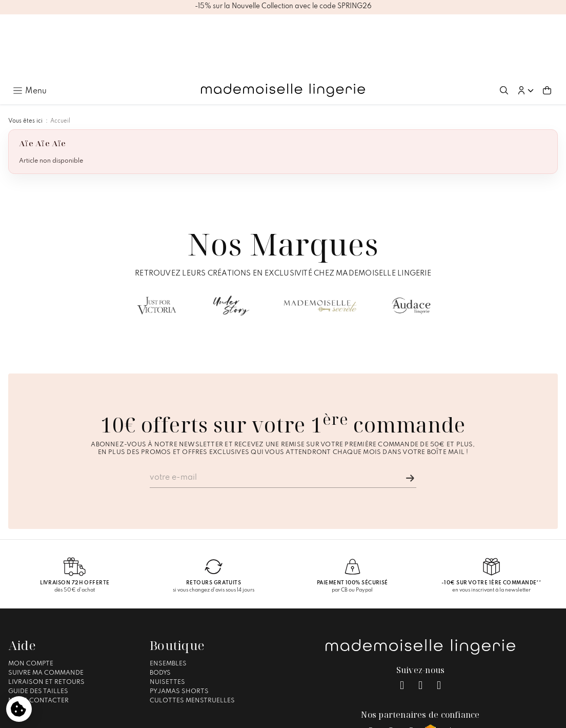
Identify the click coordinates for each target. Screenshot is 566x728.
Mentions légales (197, 716)
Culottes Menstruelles (192, 638)
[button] (525, 28)
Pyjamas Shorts (179, 628)
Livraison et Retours (46, 619)
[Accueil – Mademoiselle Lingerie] (283, 28)
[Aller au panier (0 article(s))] (547, 28)
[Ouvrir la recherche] (504, 28)
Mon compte (31, 601)
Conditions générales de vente (278, 716)
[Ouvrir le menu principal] (30, 28)
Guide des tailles (38, 628)
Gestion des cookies (364, 716)
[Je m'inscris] (410, 416)
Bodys (160, 610)
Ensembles (168, 601)
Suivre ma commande (46, 610)
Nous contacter (38, 638)
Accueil (60, 58)
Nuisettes (167, 619)
